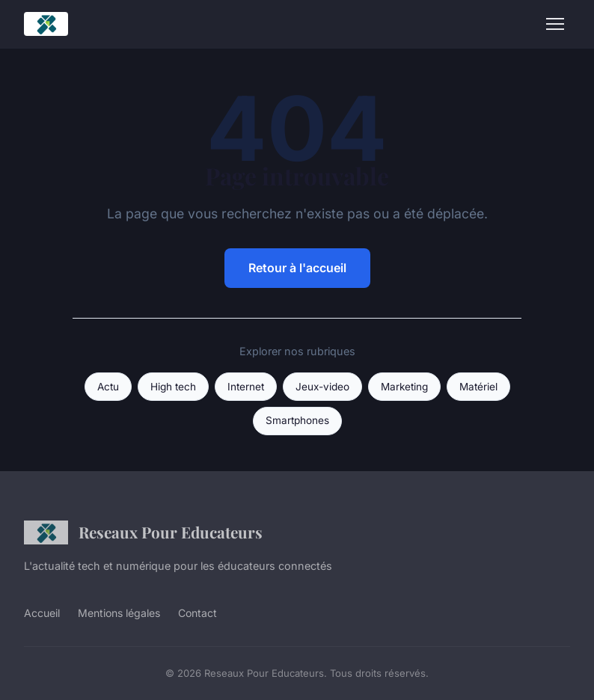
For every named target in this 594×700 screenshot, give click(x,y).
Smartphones (297, 420)
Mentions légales (119, 613)
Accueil (42, 613)
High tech (173, 387)
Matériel (478, 387)
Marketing (404, 387)
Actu (108, 387)
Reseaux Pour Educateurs (143, 532)
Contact (198, 613)
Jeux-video (322, 387)
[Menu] (555, 24)
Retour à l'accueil (297, 268)
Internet (246, 387)
